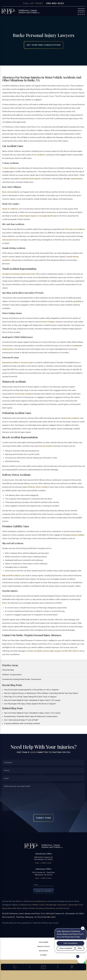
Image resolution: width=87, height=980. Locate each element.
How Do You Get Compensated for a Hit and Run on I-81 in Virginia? (31, 690)
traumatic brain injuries (31, 179)
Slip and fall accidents (12, 575)
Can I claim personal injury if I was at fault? (21, 720)
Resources (43, 951)
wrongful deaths (46, 216)
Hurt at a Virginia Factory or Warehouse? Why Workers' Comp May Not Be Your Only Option (41, 693)
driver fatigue (49, 322)
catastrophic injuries (28, 216)
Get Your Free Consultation (44, 45)
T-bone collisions (10, 168)
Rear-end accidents (11, 192)
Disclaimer (43, 942)
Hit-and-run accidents (75, 229)
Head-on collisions (10, 209)
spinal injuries (77, 179)
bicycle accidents (46, 446)
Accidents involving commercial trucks (19, 274)
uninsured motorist (11, 240)
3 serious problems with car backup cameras (22, 723)
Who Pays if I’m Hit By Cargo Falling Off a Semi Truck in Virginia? (30, 697)
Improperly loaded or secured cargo (18, 362)
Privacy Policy (44, 946)
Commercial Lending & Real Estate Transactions (22, 679)
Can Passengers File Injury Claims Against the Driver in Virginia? (30, 704)
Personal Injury (8, 670)
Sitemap (44, 955)
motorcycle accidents (24, 394)
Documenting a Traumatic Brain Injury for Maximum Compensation (31, 716)
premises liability (77, 535)
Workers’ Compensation (12, 674)
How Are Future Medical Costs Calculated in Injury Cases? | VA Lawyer (32, 700)
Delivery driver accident (39, 487)
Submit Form (43, 818)
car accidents (40, 155)
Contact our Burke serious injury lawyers (44, 651)
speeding (77, 301)
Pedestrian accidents (70, 418)
